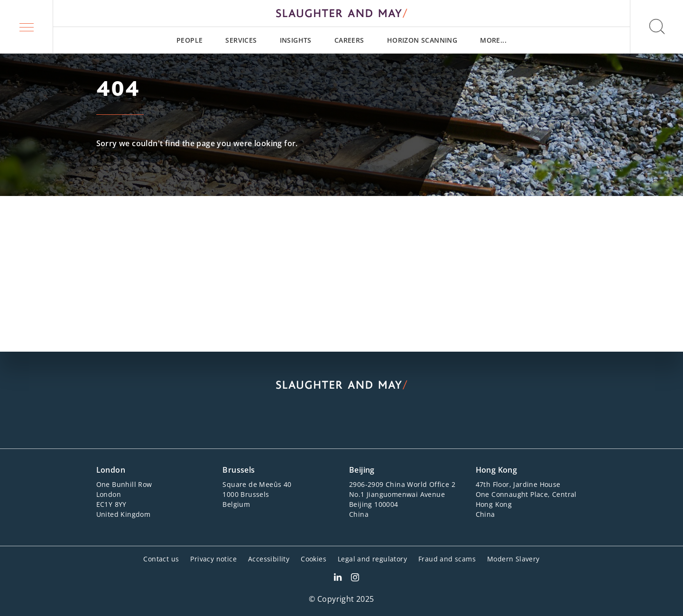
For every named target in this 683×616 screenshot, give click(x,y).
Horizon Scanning (422, 40)
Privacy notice (213, 559)
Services (241, 40)
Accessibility (269, 559)
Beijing (362, 470)
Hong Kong (497, 470)
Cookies (314, 559)
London (111, 470)
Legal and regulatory (372, 559)
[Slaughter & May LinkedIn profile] (338, 579)
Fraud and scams (447, 559)
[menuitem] (189, 40)
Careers (349, 40)
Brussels (239, 470)
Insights (296, 40)
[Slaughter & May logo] (341, 13)
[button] (27, 27)
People (189, 40)
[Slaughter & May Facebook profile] (355, 579)
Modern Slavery (513, 559)
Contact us (161, 559)
